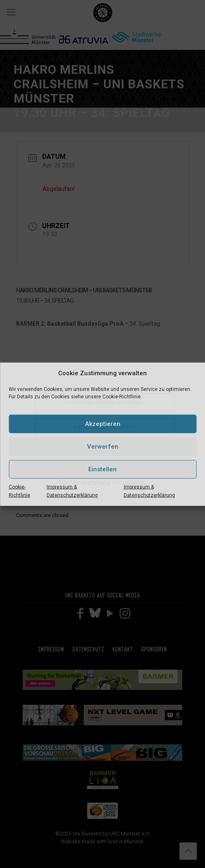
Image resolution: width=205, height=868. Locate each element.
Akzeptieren (103, 424)
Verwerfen (103, 447)
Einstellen (102, 469)
